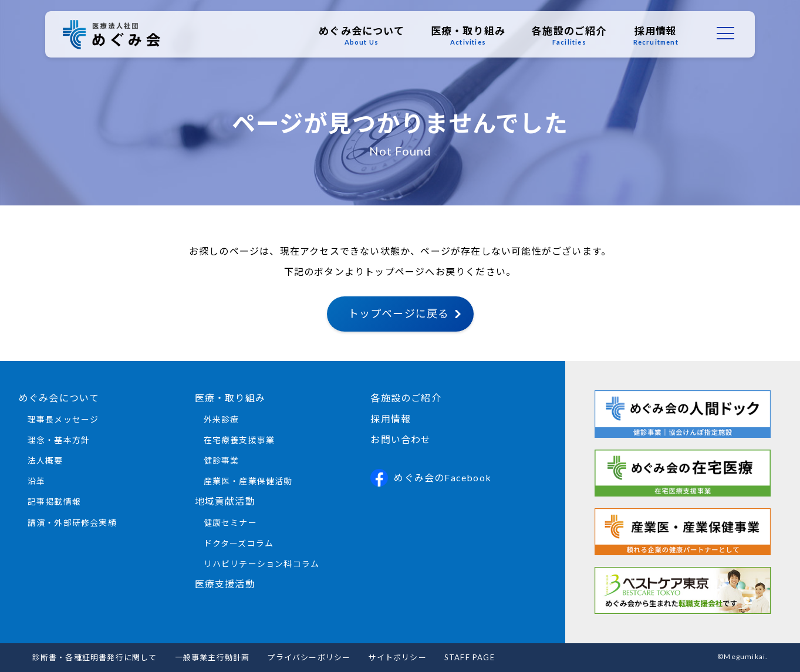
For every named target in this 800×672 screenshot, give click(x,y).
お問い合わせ (401, 439)
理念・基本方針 (59, 440)
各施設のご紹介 (567, 36)
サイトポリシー (397, 657)
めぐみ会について (359, 36)
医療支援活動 (225, 584)
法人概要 (45, 460)
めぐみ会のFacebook (431, 478)
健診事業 (222, 460)
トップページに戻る (399, 313)
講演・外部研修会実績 (72, 523)
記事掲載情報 (54, 502)
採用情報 (653, 36)
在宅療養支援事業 (239, 440)
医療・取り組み (465, 36)
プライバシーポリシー (309, 657)
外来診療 (222, 419)
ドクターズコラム (239, 543)
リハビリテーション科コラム (262, 564)
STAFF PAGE (470, 657)
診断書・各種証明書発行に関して (95, 657)
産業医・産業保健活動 (248, 481)
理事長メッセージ (63, 419)
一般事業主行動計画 (212, 657)
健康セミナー (230, 523)
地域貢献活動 (225, 501)
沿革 (36, 481)
